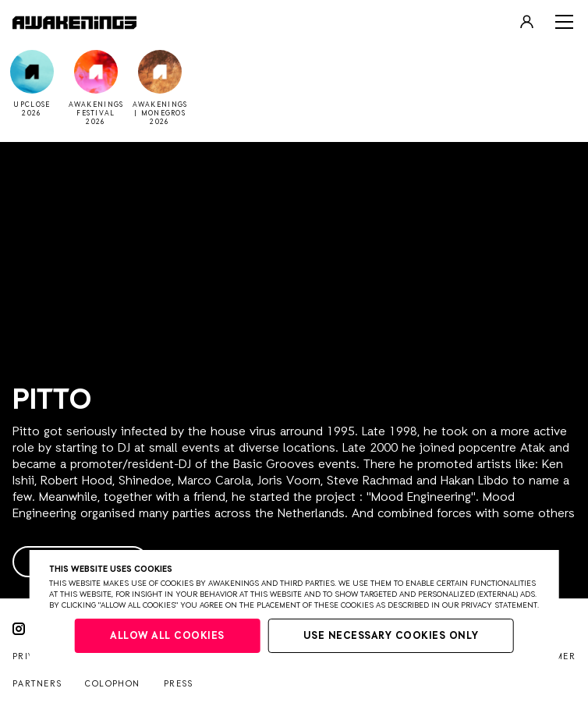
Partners (37, 684)
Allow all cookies (167, 636)
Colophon (112, 684)
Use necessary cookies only (391, 636)
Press (179, 684)
